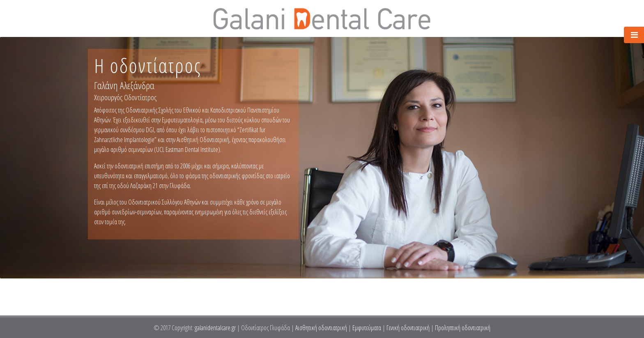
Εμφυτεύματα (367, 328)
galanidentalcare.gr (216, 328)
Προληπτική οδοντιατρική (463, 328)
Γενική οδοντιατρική (408, 328)
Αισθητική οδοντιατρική (321, 328)
